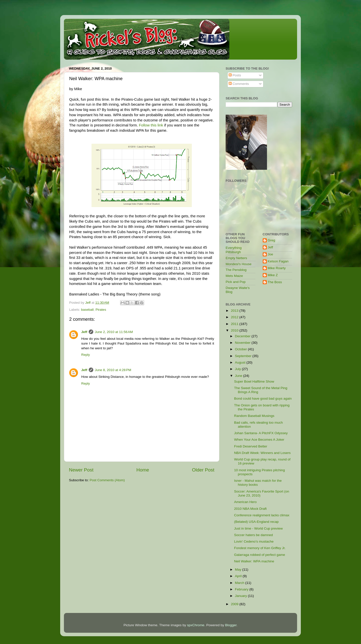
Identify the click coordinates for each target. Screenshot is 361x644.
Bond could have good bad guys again (263, 398)
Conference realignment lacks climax (262, 515)
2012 (235, 317)
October (241, 349)
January (241, 596)
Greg (272, 240)
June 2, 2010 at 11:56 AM (114, 332)
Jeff (84, 332)
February (242, 589)
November (243, 343)
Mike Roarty (277, 268)
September (244, 356)
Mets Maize (234, 276)
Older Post (203, 470)
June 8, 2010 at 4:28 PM (113, 370)
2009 (235, 604)
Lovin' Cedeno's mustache (254, 541)
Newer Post (81, 470)
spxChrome (196, 625)
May (239, 570)
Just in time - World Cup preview (258, 528)
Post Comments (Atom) (107, 480)
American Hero (245, 502)
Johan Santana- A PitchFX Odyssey (261, 433)
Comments (239, 84)
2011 (235, 324)
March (240, 583)
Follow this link (151, 125)
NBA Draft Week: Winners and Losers (262, 453)
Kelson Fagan (278, 261)
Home (143, 470)
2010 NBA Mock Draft (250, 509)
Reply (86, 355)
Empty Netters (236, 258)
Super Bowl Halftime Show (254, 381)
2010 (235, 330)
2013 (235, 311)
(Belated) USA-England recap (256, 522)
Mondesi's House (239, 264)
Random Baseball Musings (254, 416)
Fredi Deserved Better (251, 446)
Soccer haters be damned (254, 535)
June (239, 376)
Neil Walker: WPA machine (254, 561)
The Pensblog (236, 270)
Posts (235, 75)
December (243, 336)
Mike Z (273, 275)
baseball (87, 310)
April (239, 576)
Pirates (101, 310)
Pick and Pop (236, 282)
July (238, 369)
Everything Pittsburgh (234, 250)
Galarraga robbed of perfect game (260, 555)
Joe (270, 254)
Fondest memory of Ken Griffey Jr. (260, 548)
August (241, 362)
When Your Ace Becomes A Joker (259, 440)
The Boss (275, 282)
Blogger (231, 625)
